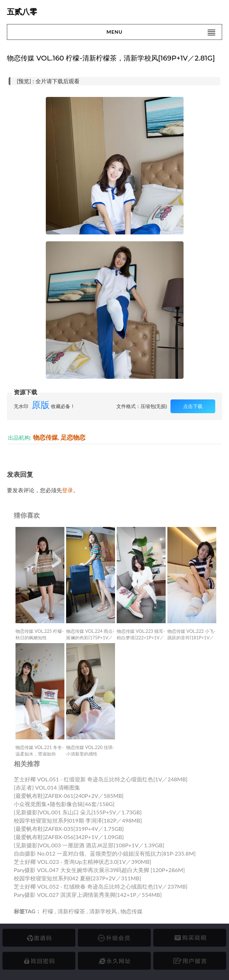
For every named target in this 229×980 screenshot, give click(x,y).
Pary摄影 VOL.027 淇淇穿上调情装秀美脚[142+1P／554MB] (88, 895)
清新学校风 (103, 911)
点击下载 (193, 406)
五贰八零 (22, 12)
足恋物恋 (73, 437)
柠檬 (48, 911)
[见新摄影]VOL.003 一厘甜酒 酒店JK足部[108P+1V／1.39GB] (89, 845)
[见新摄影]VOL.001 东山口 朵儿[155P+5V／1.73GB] (78, 812)
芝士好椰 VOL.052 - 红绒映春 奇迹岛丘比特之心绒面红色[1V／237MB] (101, 886)
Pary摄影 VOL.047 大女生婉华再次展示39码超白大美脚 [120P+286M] (99, 870)
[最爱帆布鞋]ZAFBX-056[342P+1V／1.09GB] (69, 837)
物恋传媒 (45, 437)
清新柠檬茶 (71, 911)
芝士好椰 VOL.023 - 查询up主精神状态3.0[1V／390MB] (82, 862)
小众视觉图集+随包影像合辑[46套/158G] (64, 804)
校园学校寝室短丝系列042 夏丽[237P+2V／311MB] (77, 878)
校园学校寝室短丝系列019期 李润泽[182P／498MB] (78, 820)
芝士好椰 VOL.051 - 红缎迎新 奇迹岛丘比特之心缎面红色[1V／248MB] (101, 779)
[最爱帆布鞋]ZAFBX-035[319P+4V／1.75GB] (69, 829)
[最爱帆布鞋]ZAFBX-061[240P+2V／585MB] (69, 796)
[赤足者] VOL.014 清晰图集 (47, 787)
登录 (67, 490)
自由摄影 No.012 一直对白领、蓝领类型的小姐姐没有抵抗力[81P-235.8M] (105, 853)
